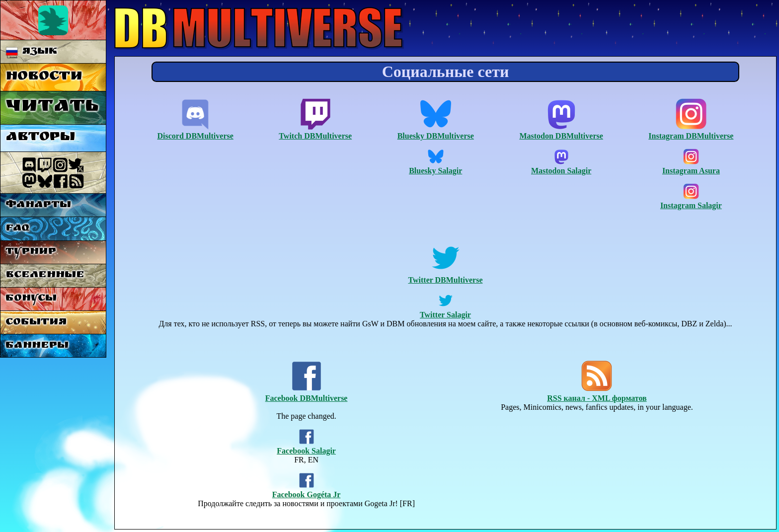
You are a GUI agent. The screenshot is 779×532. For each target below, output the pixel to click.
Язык (32, 52)
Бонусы (31, 299)
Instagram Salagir (691, 201)
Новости (44, 77)
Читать (52, 108)
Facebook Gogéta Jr (307, 490)
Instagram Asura (691, 166)
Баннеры (37, 346)
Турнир (31, 252)
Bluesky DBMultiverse (436, 131)
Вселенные (45, 275)
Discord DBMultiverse (195, 131)
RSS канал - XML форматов (597, 394)
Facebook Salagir (306, 446)
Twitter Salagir (445, 310)
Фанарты (38, 205)
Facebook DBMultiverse (307, 394)
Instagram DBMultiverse (691, 131)
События (36, 323)
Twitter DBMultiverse (445, 275)
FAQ (17, 229)
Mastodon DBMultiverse (561, 131)
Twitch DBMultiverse (315, 131)
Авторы (40, 138)
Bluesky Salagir (435, 166)
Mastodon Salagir (561, 166)
